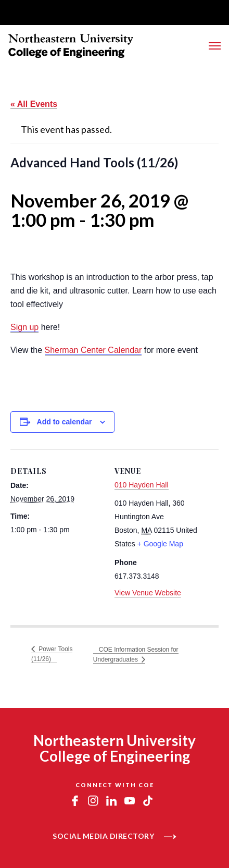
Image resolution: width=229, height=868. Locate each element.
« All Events (34, 104)
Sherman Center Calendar (93, 350)
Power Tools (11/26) (52, 654)
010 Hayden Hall (142, 485)
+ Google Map (160, 544)
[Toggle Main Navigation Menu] (215, 46)
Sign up (24, 327)
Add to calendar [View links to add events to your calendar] (65, 422)
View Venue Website (148, 593)
